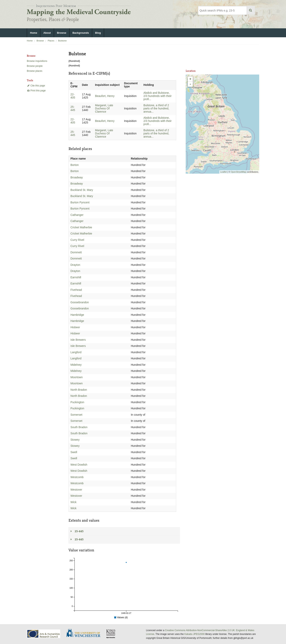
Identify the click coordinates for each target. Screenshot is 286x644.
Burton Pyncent (80, 202)
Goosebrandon (80, 302)
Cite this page (36, 86)
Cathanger (77, 215)
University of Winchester (85, 633)
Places (51, 41)
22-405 (73, 96)
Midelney (76, 365)
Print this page (36, 91)
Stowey (75, 440)
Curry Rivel (77, 240)
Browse (62, 33)
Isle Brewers (78, 340)
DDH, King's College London (111, 634)
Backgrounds (81, 33)
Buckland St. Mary (82, 190)
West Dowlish (79, 465)
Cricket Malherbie (81, 227)
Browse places (35, 71)
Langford (76, 352)
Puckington (77, 402)
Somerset (76, 415)
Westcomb (77, 477)
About (47, 33)
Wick (73, 502)
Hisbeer (75, 327)
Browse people (35, 66)
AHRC (44, 634)
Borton (75, 165)
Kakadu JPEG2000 (194, 634)
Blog (98, 33)
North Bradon (79, 390)
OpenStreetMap (239, 172)
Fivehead (76, 290)
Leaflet (224, 172)
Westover (76, 490)
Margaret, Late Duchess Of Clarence (104, 108)
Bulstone (62, 41)
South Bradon (79, 427)
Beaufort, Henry (105, 96)
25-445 (73, 108)
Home (34, 33)
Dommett (76, 252)
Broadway (77, 177)
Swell (74, 452)
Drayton (75, 265)
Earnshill (76, 277)
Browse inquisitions (37, 61)
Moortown (77, 377)
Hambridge (77, 315)
